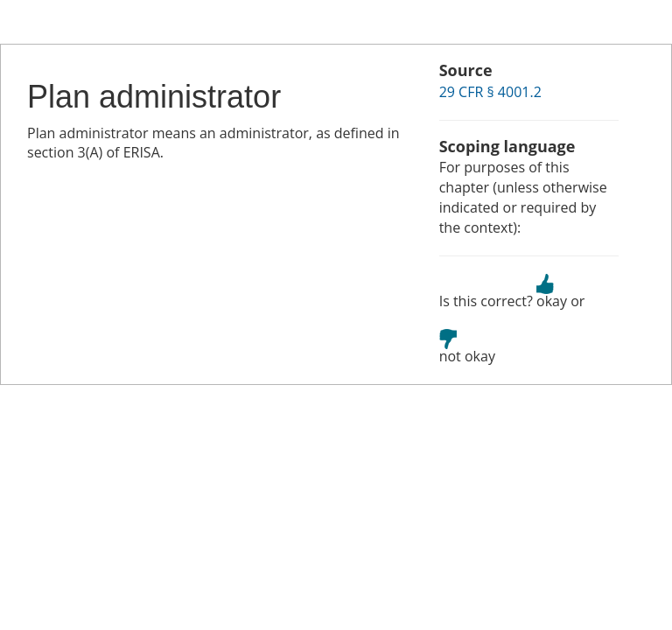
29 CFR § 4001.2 (490, 92)
